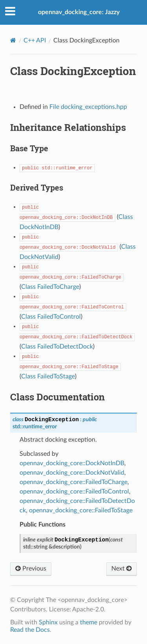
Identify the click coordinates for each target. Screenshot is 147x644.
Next (122, 569)
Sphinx (48, 622)
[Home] (13, 40)
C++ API (35, 40)
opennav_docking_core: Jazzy (79, 12)
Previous (31, 569)
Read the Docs (30, 630)
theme (89, 622)
